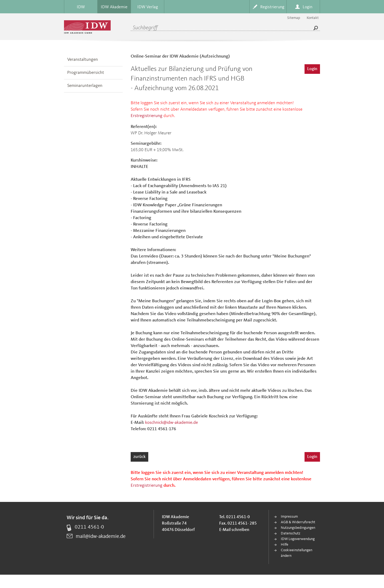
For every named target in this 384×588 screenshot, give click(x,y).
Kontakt (313, 18)
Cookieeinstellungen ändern (297, 553)
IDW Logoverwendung (298, 539)
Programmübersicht (86, 73)
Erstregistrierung (147, 116)
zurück (139, 457)
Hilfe (285, 545)
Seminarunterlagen (85, 86)
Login (312, 69)
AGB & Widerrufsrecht (298, 522)
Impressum (289, 517)
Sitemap (294, 18)
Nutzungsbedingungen (298, 528)
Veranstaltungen (83, 60)
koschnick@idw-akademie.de (171, 423)
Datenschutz (291, 533)
